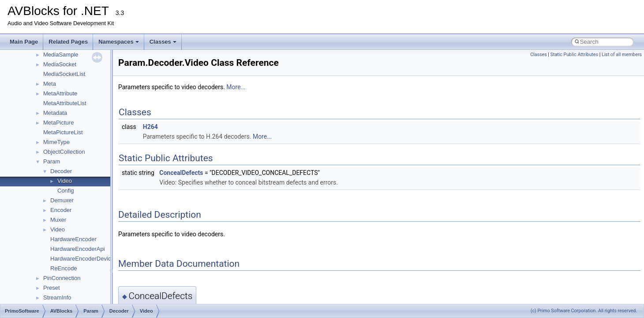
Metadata (55, 113)
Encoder (61, 210)
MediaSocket (60, 64)
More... (236, 87)
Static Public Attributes (574, 55)
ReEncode (64, 268)
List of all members (622, 55)
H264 (150, 127)
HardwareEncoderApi (78, 249)
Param (52, 161)
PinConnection (62, 278)
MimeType (56, 142)
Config (66, 191)
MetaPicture (58, 123)
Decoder (61, 171)
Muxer (58, 220)
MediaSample (61, 55)
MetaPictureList (63, 132)
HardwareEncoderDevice (82, 259)
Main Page (24, 42)
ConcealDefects (181, 173)
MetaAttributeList (65, 103)
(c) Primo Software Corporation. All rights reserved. (584, 311)
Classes (163, 42)
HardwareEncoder (73, 239)
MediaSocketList (64, 74)
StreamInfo (57, 297)
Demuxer (62, 200)
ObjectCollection (64, 152)
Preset (52, 288)
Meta (50, 84)
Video (65, 181)
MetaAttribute (60, 93)
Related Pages (68, 42)
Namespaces (119, 42)
